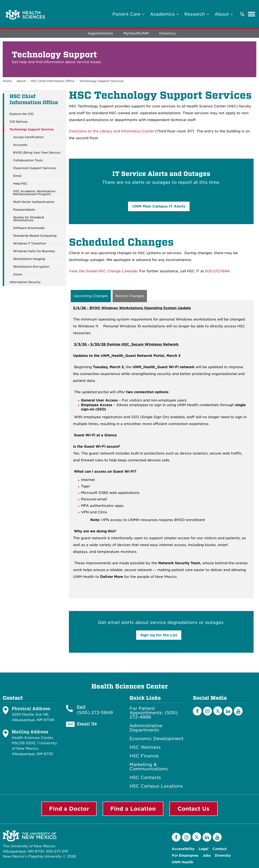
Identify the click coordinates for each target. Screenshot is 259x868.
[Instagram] (207, 711)
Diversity (223, 855)
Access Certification (28, 137)
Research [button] (197, 14)
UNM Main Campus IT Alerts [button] (159, 206)
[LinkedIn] (228, 711)
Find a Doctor (69, 809)
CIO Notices (19, 122)
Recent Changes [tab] (130, 296)
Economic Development (156, 739)
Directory (168, 34)
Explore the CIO (21, 114)
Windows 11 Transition (30, 244)
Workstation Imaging (29, 259)
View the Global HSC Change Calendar (103, 271)
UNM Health (182, 862)
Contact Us (193, 809)
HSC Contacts (145, 778)
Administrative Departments (146, 728)
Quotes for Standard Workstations (29, 219)
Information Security (25, 282)
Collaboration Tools (28, 160)
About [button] (224, 14)
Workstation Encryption (31, 267)
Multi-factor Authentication (34, 202)
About (21, 81)
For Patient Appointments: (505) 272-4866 (154, 713)
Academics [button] (164, 14)
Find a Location (133, 809)
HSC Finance (144, 756)
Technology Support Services (101, 81)
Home (7, 81)
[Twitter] (218, 711)
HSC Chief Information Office (53, 81)
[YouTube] (238, 711)
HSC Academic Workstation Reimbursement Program (34, 193)
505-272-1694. (218, 271)
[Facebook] (197, 711)
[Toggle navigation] (252, 14)
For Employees (185, 855)
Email (17, 176)
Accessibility (183, 849)
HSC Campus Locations (156, 786)
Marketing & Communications (149, 767)
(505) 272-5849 (95, 713)
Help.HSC (20, 184)
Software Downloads (29, 228)
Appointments (100, 34)
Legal (204, 849)
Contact (220, 849)
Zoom (18, 274)
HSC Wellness (145, 747)
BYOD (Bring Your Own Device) (37, 153)
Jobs (207, 855)
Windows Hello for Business (34, 251)
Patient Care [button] (129, 14)
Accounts (20, 145)
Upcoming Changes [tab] (91, 296)
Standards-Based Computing (35, 236)
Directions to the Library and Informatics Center (112, 131)
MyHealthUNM (136, 34)
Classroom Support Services (34, 168)
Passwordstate (24, 210)
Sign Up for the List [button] (159, 635)
